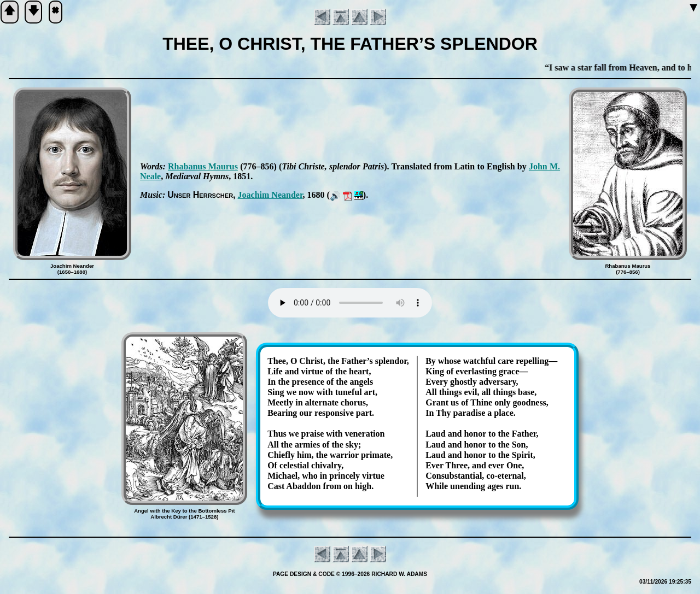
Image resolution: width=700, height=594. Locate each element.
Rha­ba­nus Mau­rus (203, 166)
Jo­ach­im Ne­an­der (270, 195)
